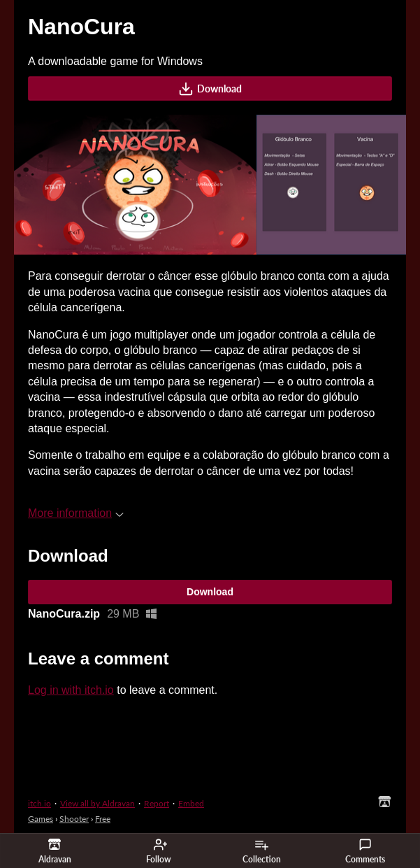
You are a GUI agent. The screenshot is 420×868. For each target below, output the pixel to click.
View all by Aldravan (97, 803)
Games (41, 819)
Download (210, 89)
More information (76, 513)
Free (103, 819)
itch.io (39, 803)
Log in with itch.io (71, 690)
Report (157, 803)
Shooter (74, 819)
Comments (365, 851)
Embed (191, 803)
